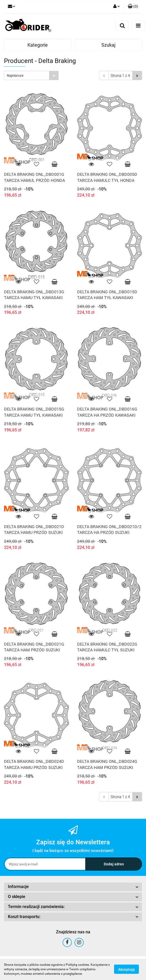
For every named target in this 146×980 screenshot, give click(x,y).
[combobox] (31, 75)
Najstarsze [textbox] (15, 75)
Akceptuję (126, 969)
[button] (133, 7)
